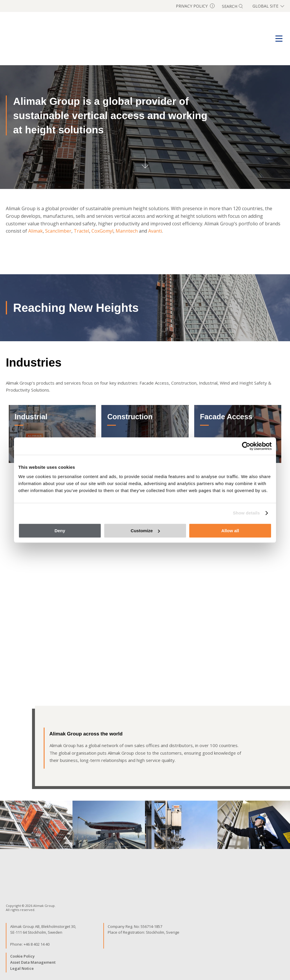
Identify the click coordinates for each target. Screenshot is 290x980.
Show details (246, 513)
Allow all (230, 531)
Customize (145, 531)
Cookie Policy (22, 956)
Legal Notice (22, 968)
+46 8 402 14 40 (37, 944)
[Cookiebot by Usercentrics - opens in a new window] (246, 446)
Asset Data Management (33, 962)
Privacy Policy (195, 6)
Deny (60, 531)
